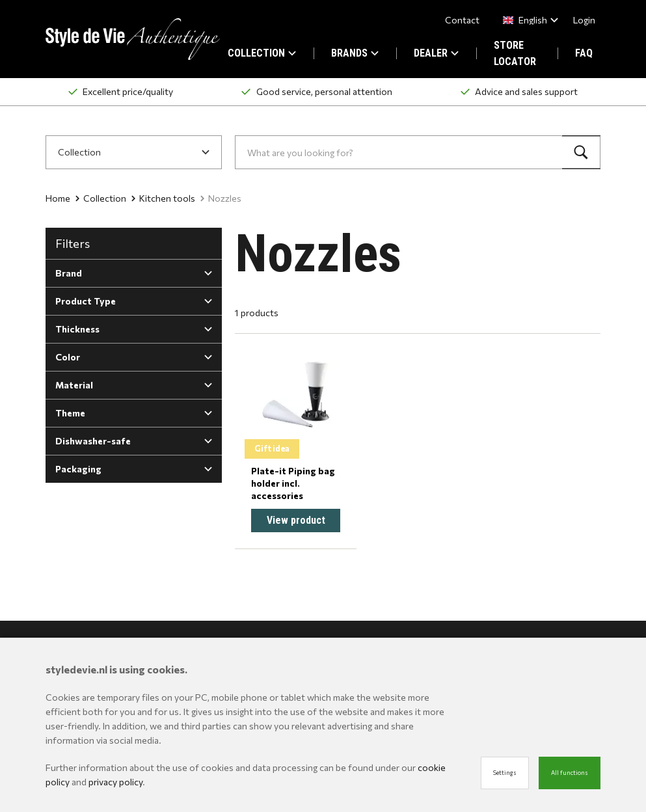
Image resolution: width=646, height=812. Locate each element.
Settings (505, 773)
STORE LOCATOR (515, 53)
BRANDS (355, 53)
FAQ (584, 53)
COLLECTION (262, 53)
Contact (462, 20)
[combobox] (528, 20)
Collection (101, 198)
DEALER (436, 53)
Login (584, 20)
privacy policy (115, 782)
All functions (570, 773)
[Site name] (133, 39)
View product (296, 520)
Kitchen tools (163, 198)
